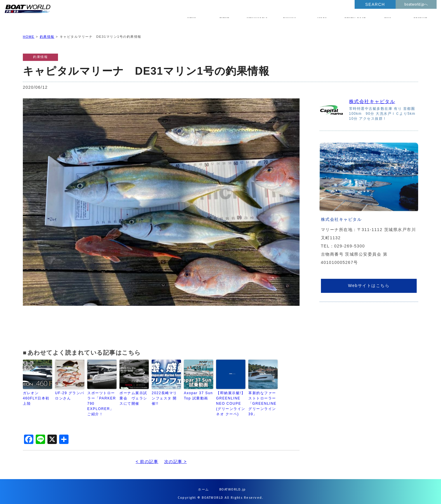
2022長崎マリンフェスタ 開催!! (164, 394)
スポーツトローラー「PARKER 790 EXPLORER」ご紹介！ (102, 399)
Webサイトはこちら (369, 281)
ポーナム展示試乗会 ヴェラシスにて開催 (133, 394)
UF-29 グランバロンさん (70, 391)
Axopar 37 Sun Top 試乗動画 (198, 391)
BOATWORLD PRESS (71, 15)
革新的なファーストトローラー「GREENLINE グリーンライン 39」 (262, 399)
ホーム (204, 485)
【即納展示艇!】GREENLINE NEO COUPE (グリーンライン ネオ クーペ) (231, 399)
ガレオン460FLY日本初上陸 (36, 394)
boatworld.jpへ (416, 4)
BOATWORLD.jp (233, 485)
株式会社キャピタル (372, 97)
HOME (29, 32)
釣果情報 (47, 32)
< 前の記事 (147, 457)
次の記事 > (176, 457)
